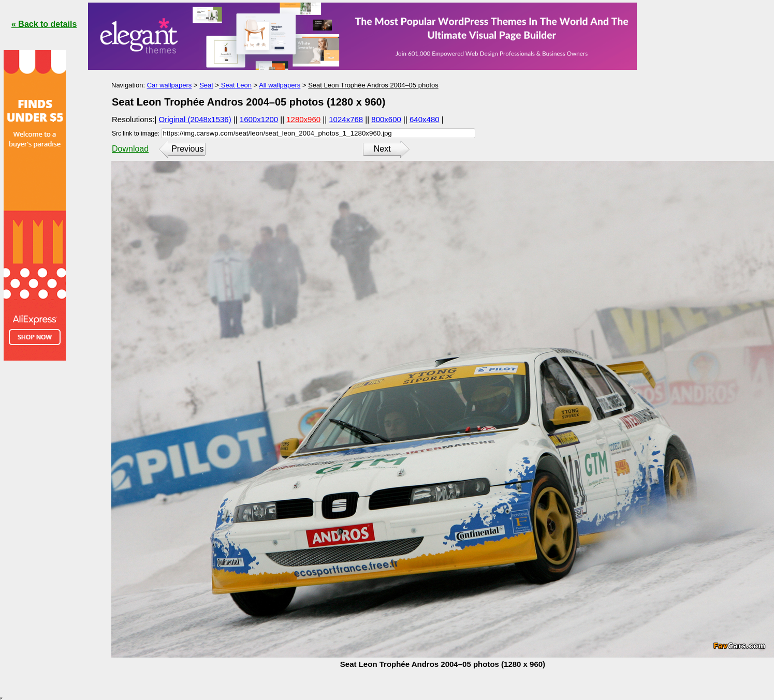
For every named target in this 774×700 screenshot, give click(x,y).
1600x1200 (259, 119)
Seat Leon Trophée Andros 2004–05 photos (373, 85)
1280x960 (303, 119)
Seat (206, 85)
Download (130, 149)
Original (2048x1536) (195, 119)
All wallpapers (280, 85)
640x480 (425, 119)
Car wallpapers (170, 85)
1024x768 (346, 119)
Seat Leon (235, 85)
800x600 (386, 119)
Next (382, 149)
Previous (187, 149)
